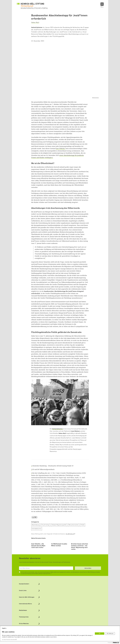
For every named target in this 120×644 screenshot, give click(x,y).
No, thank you (110, 633)
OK (100, 633)
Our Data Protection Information (9, 640)
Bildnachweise (95, 98)
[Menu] (102, 4)
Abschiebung (36, 525)
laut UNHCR (60, 149)
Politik (83, 525)
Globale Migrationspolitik (59, 525)
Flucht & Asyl (46, 525)
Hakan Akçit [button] (35, 23)
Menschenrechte (74, 525)
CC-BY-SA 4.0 (70, 534)
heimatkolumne (37, 529)
